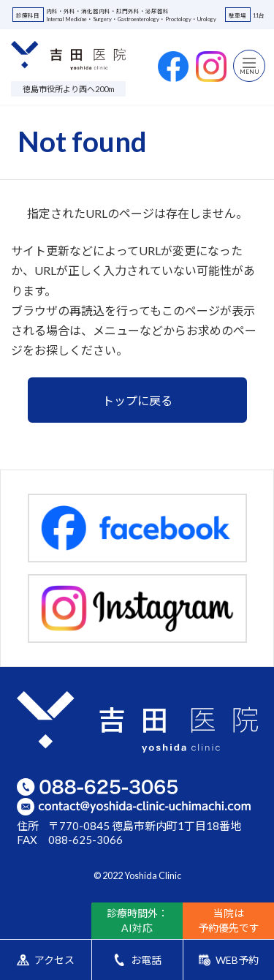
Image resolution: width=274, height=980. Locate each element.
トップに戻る (137, 400)
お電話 (137, 960)
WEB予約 (229, 960)
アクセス (45, 960)
